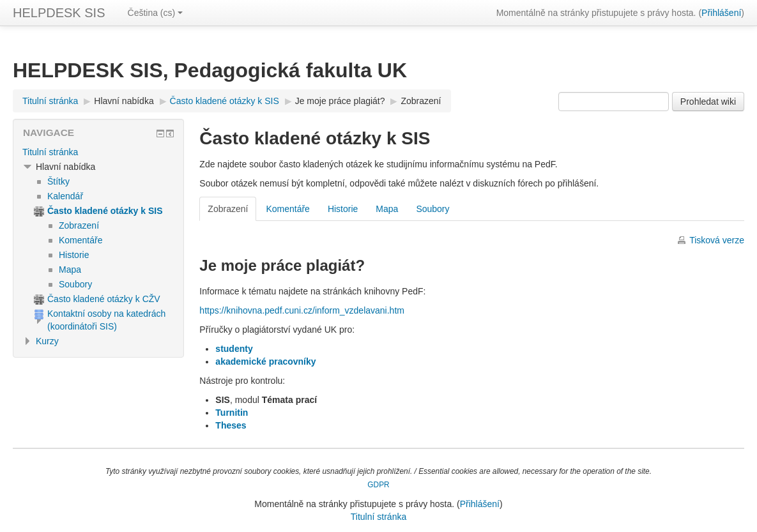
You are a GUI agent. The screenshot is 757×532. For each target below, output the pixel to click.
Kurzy (47, 341)
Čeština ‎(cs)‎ (156, 13)
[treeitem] (98, 152)
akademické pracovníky (265, 361)
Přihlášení (721, 13)
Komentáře (287, 209)
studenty (234, 349)
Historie (343, 209)
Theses (231, 425)
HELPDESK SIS (59, 13)
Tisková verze (717, 240)
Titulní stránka (50, 152)
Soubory (432, 209)
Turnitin (232, 413)
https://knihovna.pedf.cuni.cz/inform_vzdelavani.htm (302, 310)
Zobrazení (421, 101)
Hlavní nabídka (124, 101)
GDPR (378, 485)
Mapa (387, 209)
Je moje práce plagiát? (340, 101)
